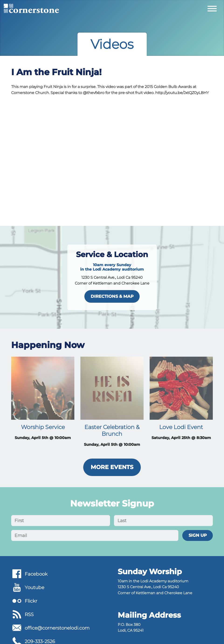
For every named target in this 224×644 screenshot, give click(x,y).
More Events (112, 467)
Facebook (36, 574)
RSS (29, 614)
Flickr (31, 601)
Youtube (34, 587)
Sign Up (198, 535)
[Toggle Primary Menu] (212, 8)
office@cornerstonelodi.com (57, 628)
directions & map (112, 296)
